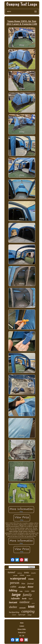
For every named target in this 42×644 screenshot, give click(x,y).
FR (23, 636)
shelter (13, 607)
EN (20, 636)
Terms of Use (22, 632)
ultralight (22, 587)
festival (31, 583)
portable (15, 575)
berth (24, 599)
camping (28, 611)
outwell (28, 575)
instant (13, 602)
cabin (13, 587)
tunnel (11, 572)
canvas (20, 573)
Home (22, 623)
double (34, 573)
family (27, 595)
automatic (23, 608)
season (14, 615)
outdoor (25, 602)
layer (31, 599)
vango (30, 615)
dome (31, 587)
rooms (27, 591)
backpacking (14, 612)
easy (33, 591)
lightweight (22, 615)
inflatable (15, 598)
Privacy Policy (22, 629)
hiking (13, 590)
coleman (22, 575)
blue (23, 583)
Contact (22, 626)
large (16, 595)
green (33, 603)
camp (21, 591)
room (31, 579)
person (15, 583)
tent (31, 606)
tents (26, 572)
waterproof (18, 578)
